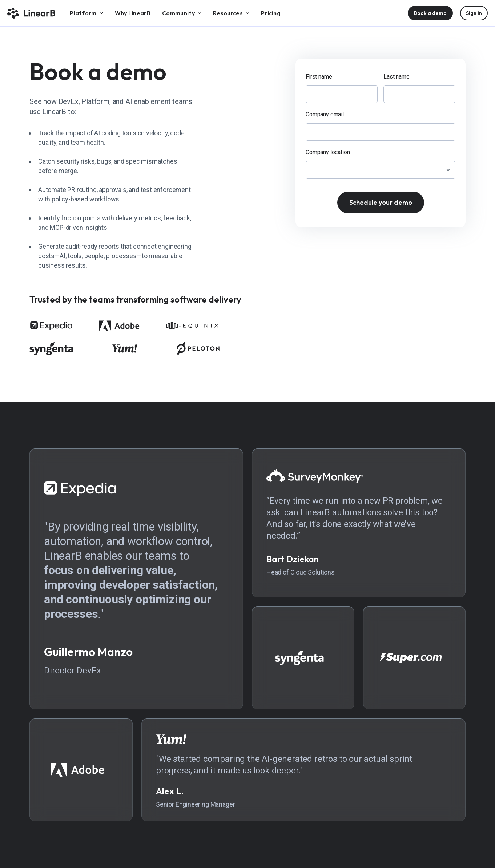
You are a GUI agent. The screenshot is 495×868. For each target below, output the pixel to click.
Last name (397, 77)
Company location (328, 152)
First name (319, 77)
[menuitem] (86, 13)
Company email (325, 114)
